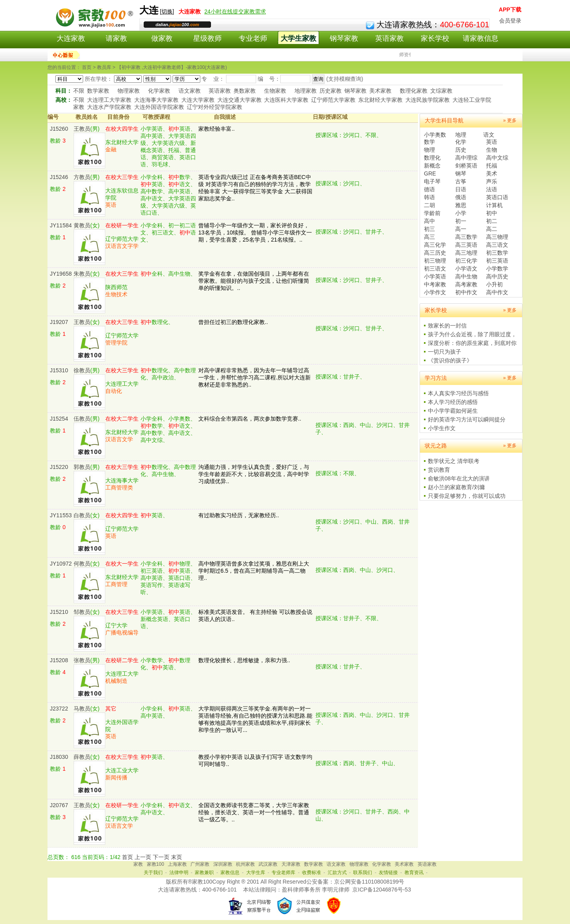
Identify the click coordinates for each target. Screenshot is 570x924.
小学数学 (497, 269)
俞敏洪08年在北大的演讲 (459, 478)
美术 (492, 173)
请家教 (116, 38)
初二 (492, 221)
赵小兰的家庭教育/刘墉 (456, 487)
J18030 (59, 757)
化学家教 (159, 91)
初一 (461, 221)
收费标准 (312, 873)
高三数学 (466, 237)
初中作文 (466, 292)
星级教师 (207, 38)
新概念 (432, 166)
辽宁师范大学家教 (333, 100)
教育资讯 (414, 873)
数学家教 (98, 91)
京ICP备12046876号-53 (382, 890)
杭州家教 (245, 864)
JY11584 (61, 225)
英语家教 (389, 38)
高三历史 (435, 253)
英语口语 (497, 197)
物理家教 (129, 91)
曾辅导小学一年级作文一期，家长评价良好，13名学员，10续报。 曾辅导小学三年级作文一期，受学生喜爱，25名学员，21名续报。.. (255, 232)
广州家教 (200, 864)
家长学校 (435, 38)
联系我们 (363, 873)
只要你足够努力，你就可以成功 (467, 496)
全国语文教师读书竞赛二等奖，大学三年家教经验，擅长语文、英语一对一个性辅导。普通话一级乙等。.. (254, 812)
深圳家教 (223, 864)
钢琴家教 (344, 38)
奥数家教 (245, 91)
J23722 (59, 709)
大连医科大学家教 (286, 100)
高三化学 (435, 245)
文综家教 (441, 91)
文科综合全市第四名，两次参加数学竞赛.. (250, 419)
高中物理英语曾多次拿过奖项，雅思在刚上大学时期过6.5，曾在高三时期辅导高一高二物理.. (254, 571)
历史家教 (331, 91)
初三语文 (435, 269)
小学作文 (435, 292)
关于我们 (153, 873)
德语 (429, 189)
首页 (127, 857)
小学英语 (435, 276)
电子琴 (432, 181)
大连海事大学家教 (156, 100)
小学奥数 (435, 135)
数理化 (432, 158)
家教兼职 (204, 873)
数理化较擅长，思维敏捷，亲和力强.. (244, 660)
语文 (489, 135)
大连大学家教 (198, 100)
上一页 (143, 857)
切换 (167, 11)
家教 (138, 864)
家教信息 (230, 873)
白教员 (82, 515)
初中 (492, 213)
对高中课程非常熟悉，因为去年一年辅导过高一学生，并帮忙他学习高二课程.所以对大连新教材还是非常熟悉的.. (255, 377)
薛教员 (82, 757)
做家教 (162, 38)
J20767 (59, 805)
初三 (429, 229)
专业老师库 (283, 873)
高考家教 (466, 284)
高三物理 (497, 237)
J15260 (59, 129)
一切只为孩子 (445, 352)
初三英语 (497, 261)
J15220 (59, 467)
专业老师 (253, 38)
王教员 (82, 129)
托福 (492, 166)
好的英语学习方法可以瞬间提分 (467, 419)
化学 (461, 142)
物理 (429, 150)
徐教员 (82, 370)
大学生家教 (298, 38)
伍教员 (82, 419)
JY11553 (61, 515)
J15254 (59, 419)
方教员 (82, 177)
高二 (492, 229)
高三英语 (466, 245)
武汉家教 (268, 864)
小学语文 (466, 269)
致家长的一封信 (447, 326)
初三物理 (435, 261)
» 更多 (510, 120)
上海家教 (177, 864)
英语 (492, 142)
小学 (461, 213)
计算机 (494, 205)
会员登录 (510, 21)
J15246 (59, 177)
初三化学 (466, 261)
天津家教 (291, 864)
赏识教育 (439, 470)
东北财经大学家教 (380, 100)
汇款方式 (337, 873)
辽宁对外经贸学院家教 (215, 107)
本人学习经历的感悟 (453, 402)
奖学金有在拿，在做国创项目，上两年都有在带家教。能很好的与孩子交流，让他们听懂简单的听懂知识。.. (254, 281)
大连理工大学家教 (109, 100)
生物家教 (275, 91)
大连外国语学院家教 (159, 107)
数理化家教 (414, 91)
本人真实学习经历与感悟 (458, 393)
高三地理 (466, 253)
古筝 (461, 181)
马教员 (82, 709)
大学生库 (256, 873)
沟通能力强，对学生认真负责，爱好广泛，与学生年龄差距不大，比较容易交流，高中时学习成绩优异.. (254, 474)
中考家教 (435, 284)
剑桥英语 (466, 166)
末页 (177, 857)
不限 (79, 91)
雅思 (461, 205)
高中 (429, 221)
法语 (492, 189)
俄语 (461, 197)
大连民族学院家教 (427, 100)
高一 (461, 229)
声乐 (492, 181)
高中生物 (466, 276)
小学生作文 (442, 428)
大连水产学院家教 (109, 107)
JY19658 (61, 274)
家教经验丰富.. (217, 129)
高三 (429, 237)
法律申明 (179, 873)
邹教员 (82, 612)
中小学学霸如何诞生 (453, 411)
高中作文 (497, 292)
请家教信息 (481, 38)
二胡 (429, 205)
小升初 (494, 284)
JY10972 (61, 564)
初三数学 (497, 253)
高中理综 (466, 158)
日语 (461, 189)
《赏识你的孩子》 (450, 360)
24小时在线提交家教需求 (235, 11)
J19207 (59, 322)
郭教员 (82, 467)
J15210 (59, 612)
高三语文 (497, 245)
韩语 (429, 197)
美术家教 (380, 91)
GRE (430, 173)
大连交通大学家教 (239, 100)
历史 (461, 150)
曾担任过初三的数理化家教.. (233, 322)
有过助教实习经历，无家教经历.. (239, 515)
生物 (492, 150)
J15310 (59, 370)
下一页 (161, 857)
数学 (429, 142)
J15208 (59, 660)
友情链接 (388, 873)
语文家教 (190, 91)
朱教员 (82, 274)
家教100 (156, 864)
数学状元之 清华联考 (454, 461)
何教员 (82, 564)
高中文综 (497, 158)
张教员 (82, 660)
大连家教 (71, 38)
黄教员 (82, 225)
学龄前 (432, 213)
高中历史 (497, 276)
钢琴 (461, 173)
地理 (461, 135)
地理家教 (306, 91)
